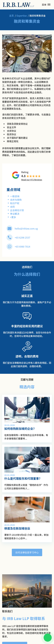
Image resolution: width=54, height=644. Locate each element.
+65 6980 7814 (22, 247)
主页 (11, 16)
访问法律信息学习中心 (27, 552)
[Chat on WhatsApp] (48, 638)
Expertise (22, 16)
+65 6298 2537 (22, 238)
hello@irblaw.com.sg (26, 228)
